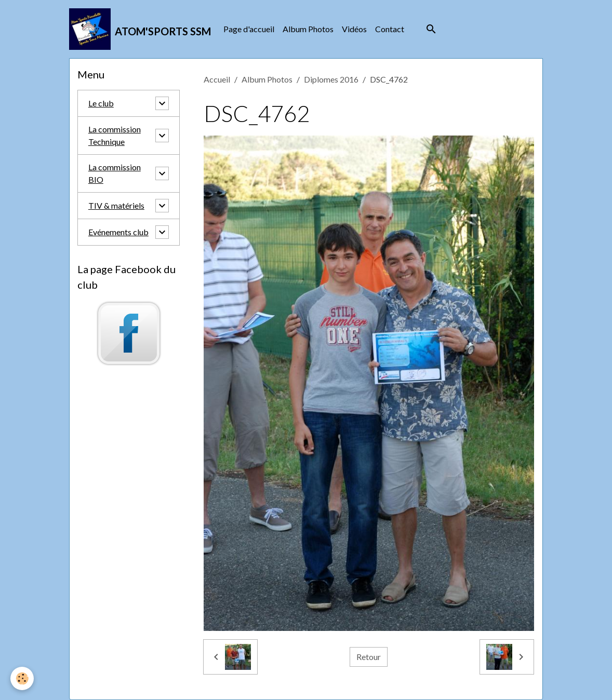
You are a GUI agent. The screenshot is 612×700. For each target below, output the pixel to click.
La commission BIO (115, 173)
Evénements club (118, 232)
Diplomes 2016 (331, 79)
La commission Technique (115, 135)
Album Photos (308, 29)
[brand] (140, 29)
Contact (390, 29)
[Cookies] (22, 678)
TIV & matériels (116, 205)
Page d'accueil (249, 29)
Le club (101, 103)
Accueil (217, 79)
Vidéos (354, 29)
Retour (369, 657)
